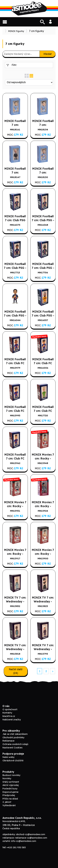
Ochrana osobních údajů (15, 744)
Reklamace (8, 741)
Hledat (48, 54)
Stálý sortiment (11, 782)
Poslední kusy (10, 789)
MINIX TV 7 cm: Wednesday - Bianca (15, 649)
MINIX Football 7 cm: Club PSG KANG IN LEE (15, 220)
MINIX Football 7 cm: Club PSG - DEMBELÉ (43, 268)
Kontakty (7, 713)
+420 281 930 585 (16, 847)
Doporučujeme (10, 792)
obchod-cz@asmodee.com (30, 834)
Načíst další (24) (16, 671)
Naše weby (8, 757)
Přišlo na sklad (10, 799)
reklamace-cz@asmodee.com (31, 838)
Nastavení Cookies (12, 748)
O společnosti (10, 709)
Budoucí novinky (11, 775)
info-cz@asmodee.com (24, 841)
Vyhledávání (9, 805)
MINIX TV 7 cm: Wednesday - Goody (15, 601)
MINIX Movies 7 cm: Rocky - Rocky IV (43, 458)
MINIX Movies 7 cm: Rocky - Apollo (15, 554)
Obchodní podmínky (13, 737)
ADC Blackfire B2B (29, 9)
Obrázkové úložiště (13, 761)
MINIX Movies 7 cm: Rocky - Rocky (43, 554)
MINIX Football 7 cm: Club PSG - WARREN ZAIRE (15, 268)
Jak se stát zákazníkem (15, 734)
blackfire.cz (9, 716)
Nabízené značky (12, 720)
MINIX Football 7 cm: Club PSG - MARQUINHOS (15, 315)
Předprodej (9, 795)
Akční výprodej (11, 785)
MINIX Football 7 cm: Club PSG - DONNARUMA (43, 315)
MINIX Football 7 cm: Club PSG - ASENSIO (43, 220)
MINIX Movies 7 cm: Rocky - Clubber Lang (15, 506)
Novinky (7, 778)
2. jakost (7, 802)
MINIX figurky (16, 31)
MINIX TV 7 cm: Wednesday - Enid (43, 649)
